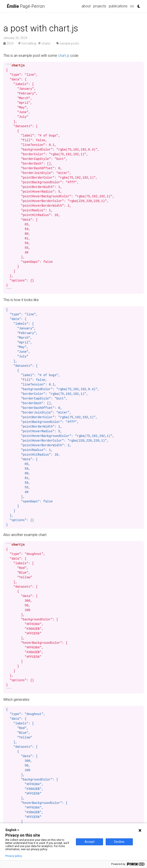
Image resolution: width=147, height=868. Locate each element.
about (86, 6)
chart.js (64, 56)
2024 (9, 43)
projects (100, 6)
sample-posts (68, 43)
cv (132, 6)
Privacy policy (14, 856)
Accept (90, 842)
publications (118, 6)
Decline (119, 842)
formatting (27, 43)
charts (44, 43)
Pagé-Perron (26, 6)
